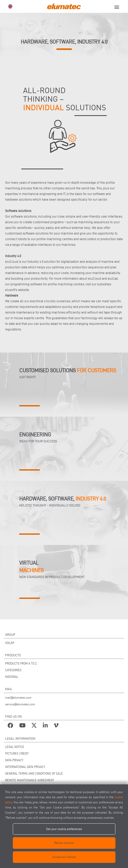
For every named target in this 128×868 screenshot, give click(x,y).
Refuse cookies (64, 843)
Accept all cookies (64, 857)
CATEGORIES (13, 670)
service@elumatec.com (20, 704)
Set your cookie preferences (64, 829)
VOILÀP (10, 643)
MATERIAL (12, 677)
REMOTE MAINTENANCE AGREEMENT (30, 780)
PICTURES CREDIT (17, 753)
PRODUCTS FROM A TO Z (21, 663)
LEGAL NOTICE (15, 747)
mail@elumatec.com (18, 698)
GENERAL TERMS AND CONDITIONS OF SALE (34, 773)
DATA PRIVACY (14, 760)
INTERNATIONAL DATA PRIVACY (25, 767)
